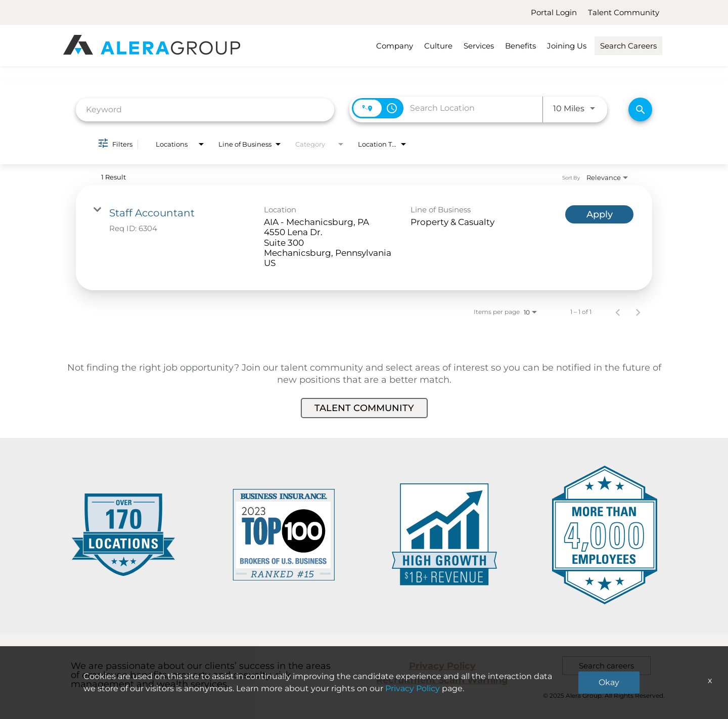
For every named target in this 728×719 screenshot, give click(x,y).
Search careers (606, 666)
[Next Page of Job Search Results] (638, 312)
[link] (364, 238)
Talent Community (624, 12)
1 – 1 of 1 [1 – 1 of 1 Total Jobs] (581, 312)
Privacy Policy (442, 666)
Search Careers (628, 46)
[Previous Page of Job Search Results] (618, 312)
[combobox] (205, 109)
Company (395, 46)
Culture (438, 46)
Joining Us (567, 46)
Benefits (520, 46)
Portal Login (554, 12)
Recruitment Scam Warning (442, 680)
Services (479, 46)
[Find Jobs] (640, 109)
